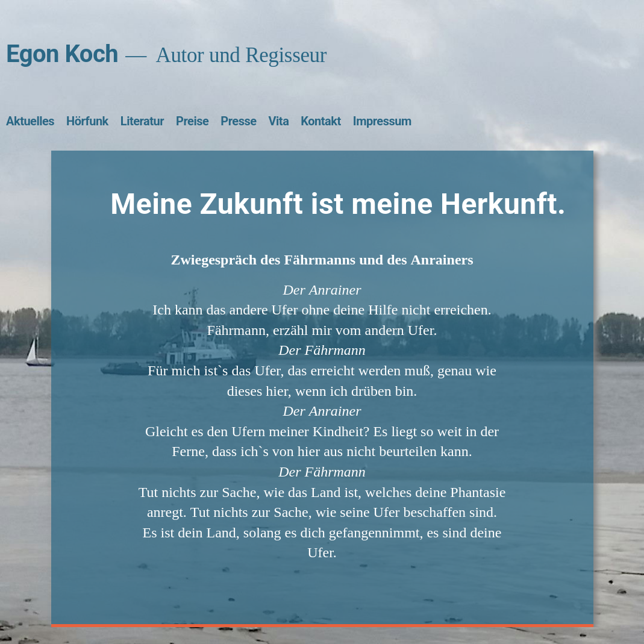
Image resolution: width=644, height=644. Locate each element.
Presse (238, 121)
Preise (192, 121)
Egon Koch (62, 54)
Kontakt (320, 121)
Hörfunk (87, 121)
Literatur (142, 121)
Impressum (382, 121)
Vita (279, 121)
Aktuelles (30, 121)
